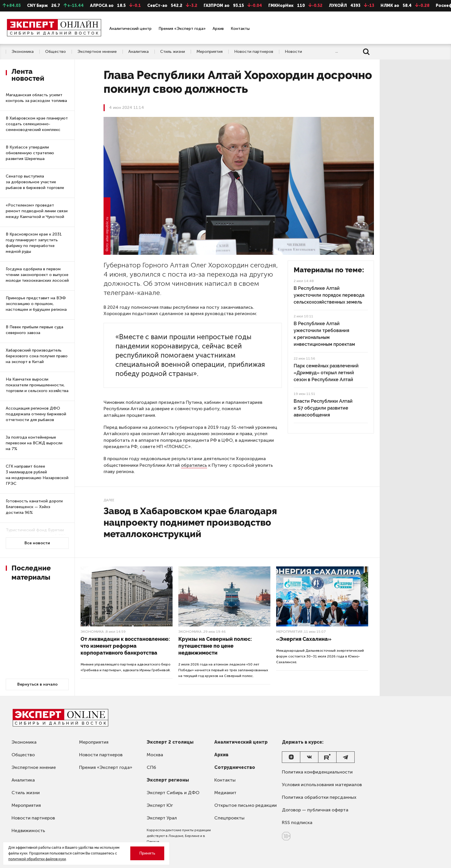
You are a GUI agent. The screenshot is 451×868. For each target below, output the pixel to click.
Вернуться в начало (37, 684)
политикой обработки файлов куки (37, 859)
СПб (151, 767)
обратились (194, 465)
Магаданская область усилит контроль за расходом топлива (36, 98)
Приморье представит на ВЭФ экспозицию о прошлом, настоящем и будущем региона (36, 304)
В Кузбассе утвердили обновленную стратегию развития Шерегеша (30, 153)
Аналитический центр (130, 29)
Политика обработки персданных (319, 797)
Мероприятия (210, 52)
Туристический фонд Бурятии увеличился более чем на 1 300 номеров (36, 536)
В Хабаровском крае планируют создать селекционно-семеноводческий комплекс (37, 124)
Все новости (37, 543)
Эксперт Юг (160, 805)
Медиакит (225, 793)
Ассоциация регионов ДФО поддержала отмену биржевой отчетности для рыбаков (36, 414)
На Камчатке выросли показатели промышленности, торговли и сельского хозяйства (37, 385)
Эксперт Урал (162, 818)
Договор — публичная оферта (315, 810)
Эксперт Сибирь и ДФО (173, 793)
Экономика (23, 52)
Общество (56, 52)
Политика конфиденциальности (317, 772)
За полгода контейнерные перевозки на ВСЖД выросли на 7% (34, 443)
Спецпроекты (229, 818)
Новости (293, 52)
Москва (155, 755)
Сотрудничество (235, 767)
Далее (109, 500)
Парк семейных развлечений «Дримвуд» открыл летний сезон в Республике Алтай (326, 373)
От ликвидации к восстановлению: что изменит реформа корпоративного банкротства (125, 646)
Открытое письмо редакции (245, 805)
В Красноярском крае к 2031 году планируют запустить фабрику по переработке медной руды (34, 243)
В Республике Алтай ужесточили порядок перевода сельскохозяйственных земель (329, 295)
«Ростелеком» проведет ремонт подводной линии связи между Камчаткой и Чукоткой (37, 211)
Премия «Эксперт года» (182, 29)
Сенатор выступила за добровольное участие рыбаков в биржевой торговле (35, 182)
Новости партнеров (254, 52)
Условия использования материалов (322, 785)
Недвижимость (28, 831)
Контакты (240, 29)
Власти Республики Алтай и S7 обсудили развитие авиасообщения (323, 408)
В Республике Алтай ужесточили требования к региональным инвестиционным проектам (324, 334)
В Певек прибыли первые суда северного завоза (35, 330)
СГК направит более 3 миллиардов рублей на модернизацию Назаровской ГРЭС (37, 475)
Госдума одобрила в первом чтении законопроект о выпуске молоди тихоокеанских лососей (37, 275)
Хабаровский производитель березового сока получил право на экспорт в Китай (37, 356)
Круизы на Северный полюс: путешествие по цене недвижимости (215, 646)
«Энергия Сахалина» (304, 639)
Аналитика (138, 52)
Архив (218, 29)
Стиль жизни (173, 52)
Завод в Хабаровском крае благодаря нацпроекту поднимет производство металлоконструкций (190, 522)
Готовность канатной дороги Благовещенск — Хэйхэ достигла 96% (34, 507)
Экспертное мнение (97, 52)
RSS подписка (297, 822)
